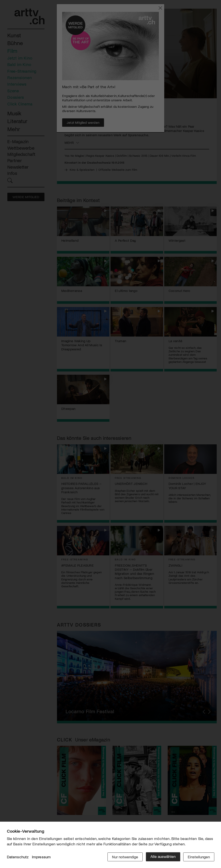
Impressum (41, 857)
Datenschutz (18, 857)
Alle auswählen (162, 857)
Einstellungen (198, 857)
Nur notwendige (124, 857)
